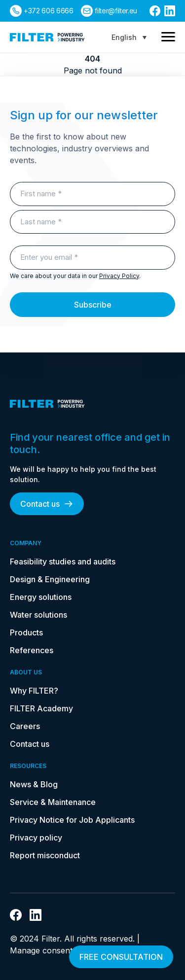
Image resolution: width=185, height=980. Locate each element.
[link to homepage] (47, 37)
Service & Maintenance (53, 802)
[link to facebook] (155, 11)
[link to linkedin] (170, 11)
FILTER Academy (41, 708)
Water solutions (38, 615)
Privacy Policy (119, 276)
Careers (25, 726)
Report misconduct (45, 855)
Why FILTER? (34, 691)
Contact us (47, 504)
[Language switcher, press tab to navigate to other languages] (129, 37)
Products (26, 632)
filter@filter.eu (116, 11)
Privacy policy (36, 838)
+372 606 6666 (48, 11)
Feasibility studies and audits (63, 561)
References (32, 650)
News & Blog (34, 784)
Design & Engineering (50, 579)
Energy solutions (41, 597)
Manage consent (41, 950)
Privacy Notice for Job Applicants (72, 820)
